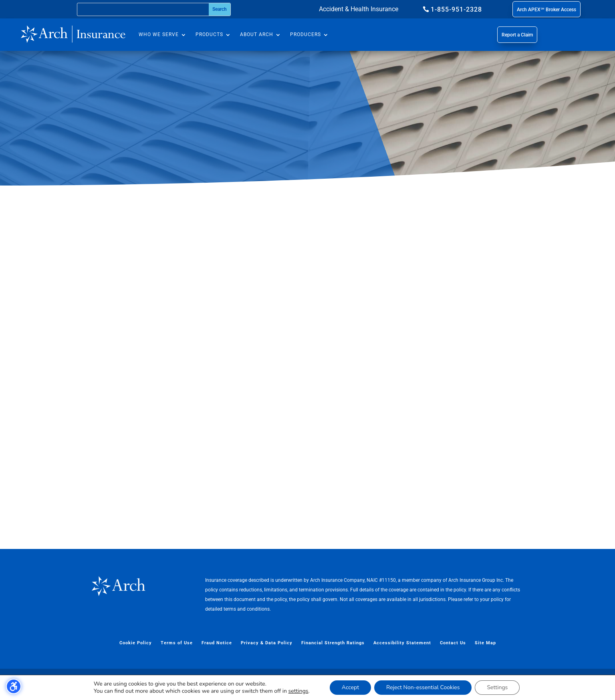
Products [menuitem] (209, 34)
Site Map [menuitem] (485, 643)
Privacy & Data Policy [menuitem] (267, 643)
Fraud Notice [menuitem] (217, 643)
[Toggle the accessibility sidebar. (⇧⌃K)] (14, 686)
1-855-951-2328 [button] (456, 9)
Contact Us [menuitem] (453, 643)
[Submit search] (219, 9)
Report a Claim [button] (517, 35)
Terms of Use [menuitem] (177, 643)
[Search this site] (143, 9)
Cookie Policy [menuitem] (136, 643)
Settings (497, 687)
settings (298, 691)
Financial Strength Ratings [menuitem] (333, 643)
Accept (350, 687)
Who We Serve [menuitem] (159, 34)
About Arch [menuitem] (257, 34)
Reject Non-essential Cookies (423, 687)
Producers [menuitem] (305, 34)
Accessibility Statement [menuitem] (402, 643)
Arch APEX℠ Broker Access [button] (546, 10)
